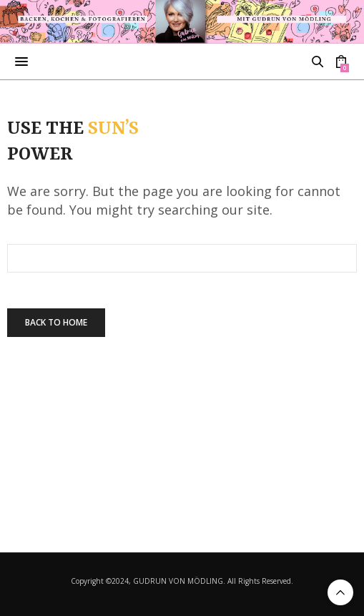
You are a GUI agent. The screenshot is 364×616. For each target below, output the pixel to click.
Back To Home (56, 322)
